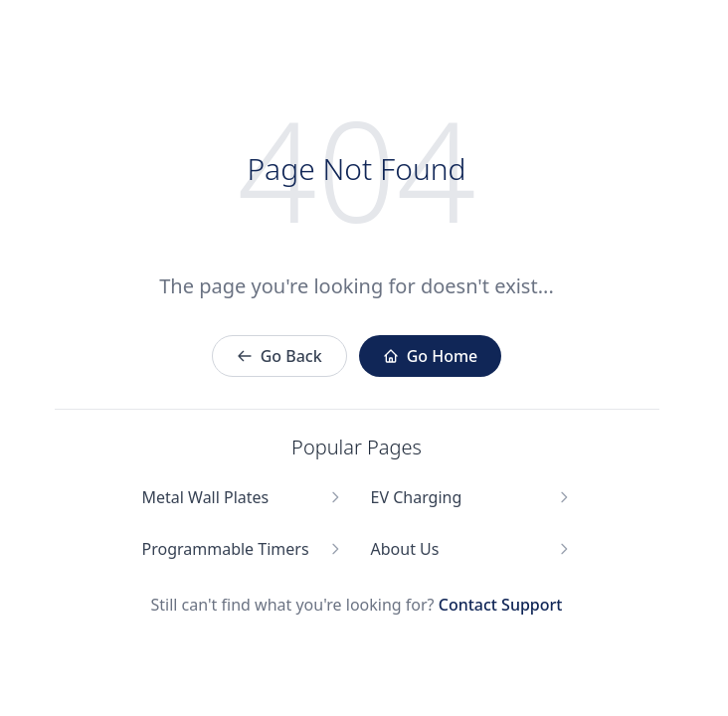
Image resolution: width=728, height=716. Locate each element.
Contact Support (501, 605)
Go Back (279, 356)
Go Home (431, 356)
